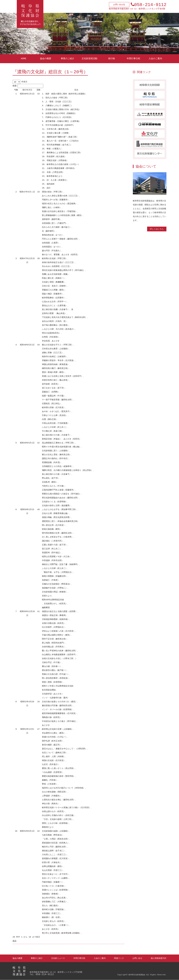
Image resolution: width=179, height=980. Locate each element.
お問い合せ (137, 958)
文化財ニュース (58, 958)
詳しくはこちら (157, 229)
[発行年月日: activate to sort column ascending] (27, 90)
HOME (23, 59)
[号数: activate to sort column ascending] (16, 90)
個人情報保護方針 (159, 958)
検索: (28, 86)
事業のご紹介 (68, 59)
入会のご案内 (155, 59)
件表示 (20, 82)
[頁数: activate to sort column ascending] (38, 90)
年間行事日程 (133, 59)
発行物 (111, 59)
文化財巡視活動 (89, 59)
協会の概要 (46, 59)
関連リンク (119, 958)
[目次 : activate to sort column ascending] (76, 90)
